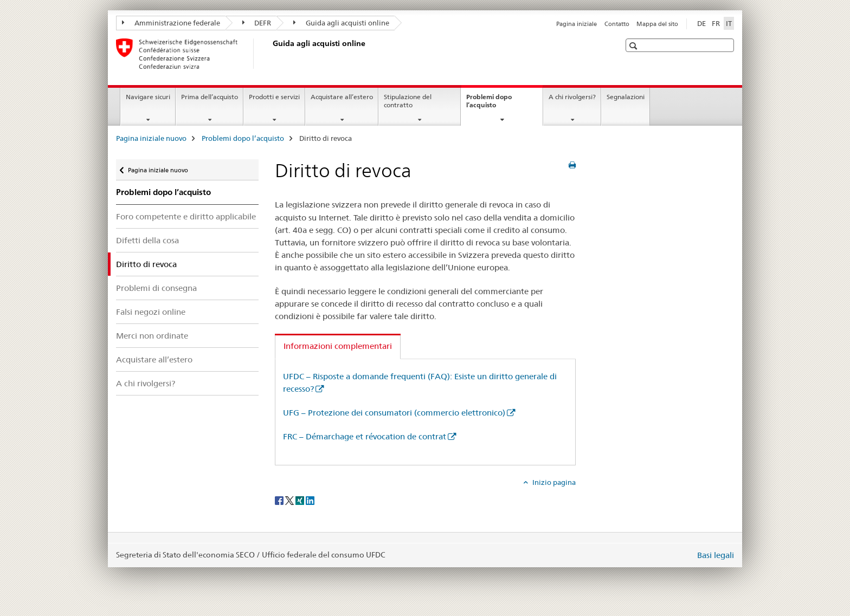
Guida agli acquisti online (341, 23)
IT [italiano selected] (729, 23)
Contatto (617, 24)
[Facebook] (280, 500)
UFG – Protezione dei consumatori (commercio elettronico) (394, 413)
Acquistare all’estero (342, 97)
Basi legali (716, 555)
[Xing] (301, 500)
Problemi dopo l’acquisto (493, 105)
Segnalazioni (626, 97)
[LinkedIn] (310, 500)
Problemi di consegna (156, 288)
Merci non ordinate (152, 336)
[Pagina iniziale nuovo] (271, 54)
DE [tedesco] (701, 23)
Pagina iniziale (577, 24)
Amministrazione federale (171, 23)
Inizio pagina (553, 482)
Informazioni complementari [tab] (338, 346)
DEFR (257, 23)
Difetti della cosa (147, 240)
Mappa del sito (657, 24)
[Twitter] (290, 500)
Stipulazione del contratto (408, 101)
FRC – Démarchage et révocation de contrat (365, 436)
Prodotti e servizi (274, 97)
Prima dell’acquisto (210, 97)
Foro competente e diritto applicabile (186, 216)
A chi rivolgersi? (572, 97)
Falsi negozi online (151, 312)
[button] (635, 46)
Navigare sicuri (148, 97)
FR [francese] (716, 23)
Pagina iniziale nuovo (151, 138)
